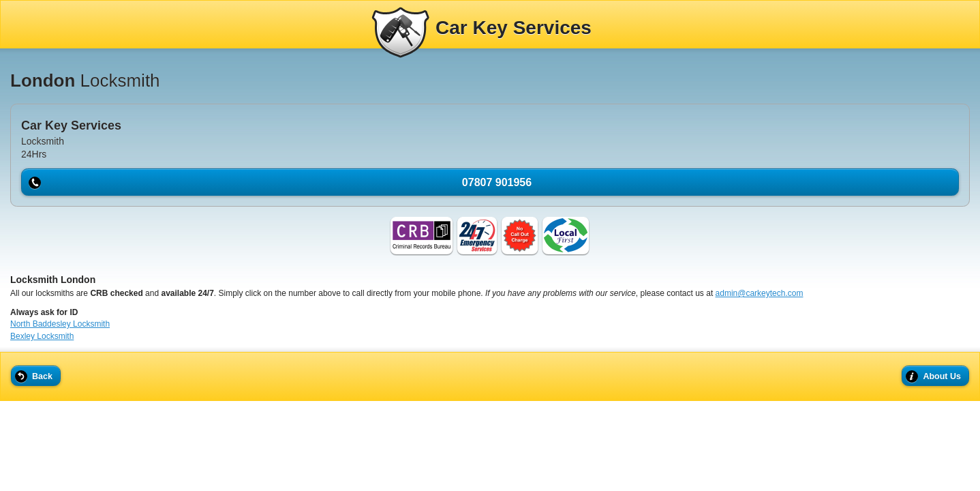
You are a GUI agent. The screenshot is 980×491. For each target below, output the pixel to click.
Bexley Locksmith (42, 336)
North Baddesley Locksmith (60, 324)
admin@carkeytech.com (760, 293)
